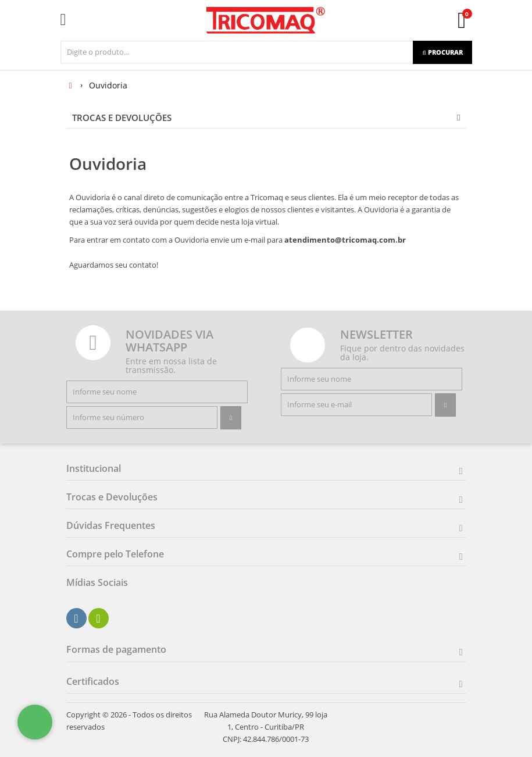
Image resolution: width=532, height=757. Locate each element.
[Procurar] (442, 52)
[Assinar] (231, 418)
